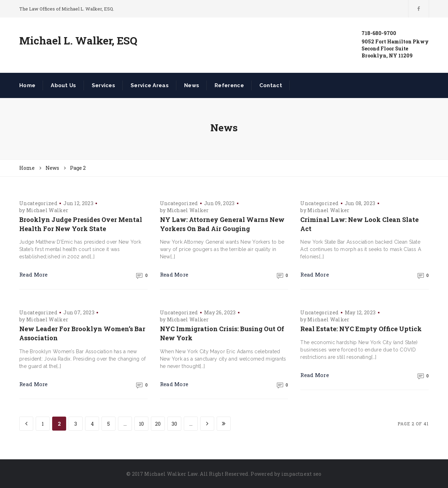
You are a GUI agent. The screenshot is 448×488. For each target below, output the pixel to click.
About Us (63, 85)
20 (158, 424)
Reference (229, 85)
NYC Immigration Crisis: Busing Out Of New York (222, 333)
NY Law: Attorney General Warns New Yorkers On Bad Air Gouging (222, 224)
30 (174, 424)
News (192, 85)
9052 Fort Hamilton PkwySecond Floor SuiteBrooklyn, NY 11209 (395, 48)
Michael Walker (47, 210)
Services (103, 85)
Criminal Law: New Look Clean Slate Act (359, 224)
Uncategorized (38, 203)
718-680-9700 (379, 33)
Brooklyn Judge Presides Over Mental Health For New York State (81, 224)
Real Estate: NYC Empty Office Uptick (361, 329)
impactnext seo (302, 474)
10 (141, 424)
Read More (34, 274)
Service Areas (150, 85)
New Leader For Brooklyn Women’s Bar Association (82, 333)
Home (27, 85)
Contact (271, 85)
